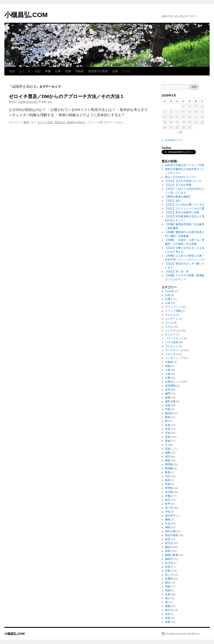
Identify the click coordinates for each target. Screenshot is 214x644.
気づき (169, 508)
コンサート (172, 319)
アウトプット (173, 307)
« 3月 (179, 132)
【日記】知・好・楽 (177, 271)
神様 (168, 527)
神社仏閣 (170, 531)
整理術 (169, 464)
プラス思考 (172, 342)
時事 (168, 484)
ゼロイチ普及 (45, 122)
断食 (168, 472)
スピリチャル (173, 331)
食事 (168, 622)
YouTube (170, 291)
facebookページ (174, 140)
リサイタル (172, 354)
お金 (168, 303)
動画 (168, 417)
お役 (168, 295)
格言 (168, 500)
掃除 (168, 460)
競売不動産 (172, 535)
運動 (168, 606)
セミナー (170, 334)
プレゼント (172, 346)
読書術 (169, 579)
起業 (168, 594)
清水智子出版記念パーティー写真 (185, 165)
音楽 (168, 618)
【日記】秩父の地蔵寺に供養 (182, 212)
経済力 (169, 543)
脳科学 (169, 559)
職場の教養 (172, 555)
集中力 (169, 610)
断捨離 (169, 468)
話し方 (169, 575)
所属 (68, 71)
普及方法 (60, 122)
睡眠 (168, 520)
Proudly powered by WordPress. (183, 634)
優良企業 (170, 401)
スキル (169, 327)
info (50, 102)
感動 (168, 453)
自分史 (169, 563)
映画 (168, 480)
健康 (168, 397)
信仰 (168, 390)
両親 (168, 366)
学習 (168, 429)
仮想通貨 (170, 386)
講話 (168, 583)
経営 (168, 539)
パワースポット (174, 338)
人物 (168, 374)
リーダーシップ (174, 358)
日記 (38, 71)
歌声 (168, 504)
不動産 (79, 71)
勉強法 (169, 413)
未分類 (169, 492)
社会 (168, 523)
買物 (168, 590)
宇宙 (168, 433)
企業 (115, 71)
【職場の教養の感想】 (179, 197)
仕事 (58, 71)
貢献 (168, 586)
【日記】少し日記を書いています (185, 205)
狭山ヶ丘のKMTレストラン (181, 177)
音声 (168, 614)
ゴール (169, 323)
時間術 (169, 488)
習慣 (168, 551)
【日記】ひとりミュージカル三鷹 (185, 208)
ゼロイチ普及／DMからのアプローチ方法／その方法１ (66, 96)
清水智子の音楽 (98, 71)
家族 (168, 441)
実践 (168, 437)
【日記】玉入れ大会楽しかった (183, 181)
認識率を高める (76, 122)
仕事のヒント (173, 382)
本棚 (48, 71)
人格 (168, 370)
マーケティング (174, 350)
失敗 (168, 425)
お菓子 (169, 299)
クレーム (170, 315)
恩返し (169, 449)
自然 (168, 567)
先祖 (168, 405)
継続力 (169, 547)
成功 (168, 457)
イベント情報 (173, 311)
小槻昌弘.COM (26, 15)
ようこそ (25, 71)
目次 (12, 71)
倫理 (26, 122)
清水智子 (170, 516)
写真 (168, 409)
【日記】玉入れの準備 (178, 185)
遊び (168, 598)
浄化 (168, 512)
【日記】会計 (173, 201)
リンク (127, 71)
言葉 (168, 571)
